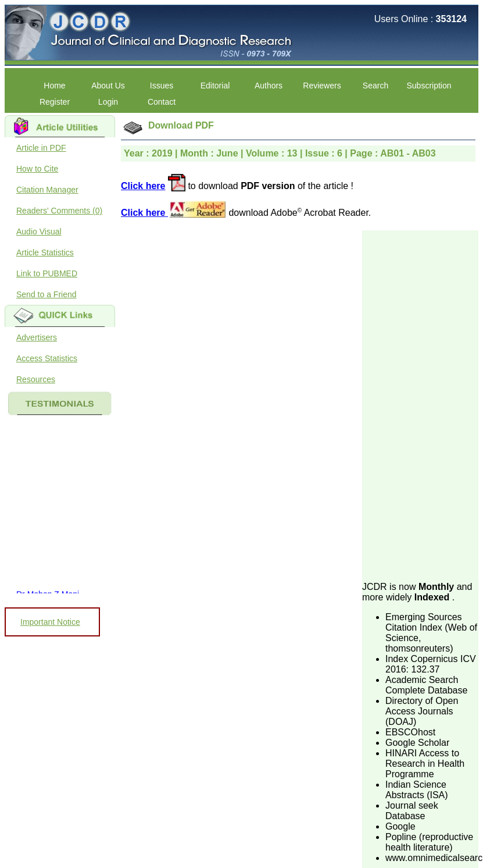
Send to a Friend (46, 294)
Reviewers (322, 86)
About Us (108, 86)
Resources (36, 379)
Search (375, 86)
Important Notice (50, 622)
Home (54, 86)
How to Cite (37, 169)
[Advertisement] (417, 405)
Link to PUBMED (47, 273)
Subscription (429, 86)
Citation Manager (47, 190)
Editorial (215, 86)
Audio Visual (39, 232)
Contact (162, 102)
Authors (269, 86)
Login (108, 102)
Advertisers (37, 337)
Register (55, 102)
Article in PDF (41, 148)
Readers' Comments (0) (59, 211)
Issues (162, 86)
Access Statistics (47, 358)
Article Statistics (45, 252)
